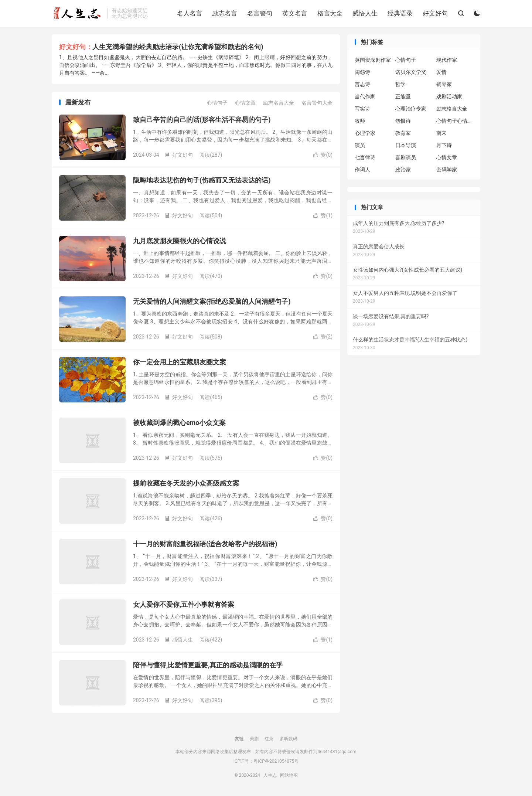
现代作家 (447, 60)
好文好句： (76, 47)
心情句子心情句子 (455, 121)
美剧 (254, 739)
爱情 (441, 72)
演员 (360, 145)
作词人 (362, 170)
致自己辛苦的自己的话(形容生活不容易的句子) (202, 120)
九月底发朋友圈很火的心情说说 (180, 241)
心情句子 (217, 103)
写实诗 (362, 109)
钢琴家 (444, 84)
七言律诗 (365, 157)
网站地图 (289, 775)
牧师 (360, 121)
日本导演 (406, 145)
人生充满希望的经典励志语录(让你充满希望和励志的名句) (178, 47)
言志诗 (362, 84)
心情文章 (245, 103)
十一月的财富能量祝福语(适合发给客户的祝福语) (205, 544)
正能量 (403, 96)
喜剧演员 (406, 157)
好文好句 (435, 13)
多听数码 (289, 739)
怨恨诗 (403, 121)
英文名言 (295, 13)
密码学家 (447, 170)
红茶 (269, 739)
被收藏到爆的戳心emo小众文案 (179, 423)
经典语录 (400, 13)
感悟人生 (365, 13)
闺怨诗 (362, 72)
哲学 (400, 84)
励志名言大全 (279, 103)
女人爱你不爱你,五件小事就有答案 (184, 604)
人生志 (78, 13)
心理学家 (365, 133)
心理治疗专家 (411, 109)
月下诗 (444, 145)
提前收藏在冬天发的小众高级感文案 (186, 483)
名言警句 (260, 13)
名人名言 (190, 13)
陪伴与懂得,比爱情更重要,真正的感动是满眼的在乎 (208, 665)
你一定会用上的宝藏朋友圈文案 (180, 362)
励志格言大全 (452, 109)
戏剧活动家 (449, 96)
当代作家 (365, 96)
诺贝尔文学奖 (411, 72)
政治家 (403, 170)
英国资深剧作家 (373, 60)
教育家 (403, 133)
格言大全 (330, 13)
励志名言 (225, 13)
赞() (323, 155)
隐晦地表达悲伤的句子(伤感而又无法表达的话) (202, 180)
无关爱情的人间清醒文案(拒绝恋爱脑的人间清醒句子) (212, 301)
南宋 (441, 133)
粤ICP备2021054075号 (276, 761)
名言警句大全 (317, 103)
